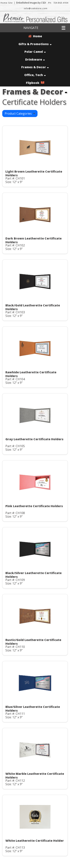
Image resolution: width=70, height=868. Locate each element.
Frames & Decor (35, 67)
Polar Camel (35, 52)
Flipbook (35, 83)
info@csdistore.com (36, 8)
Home (35, 36)
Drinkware (35, 59)
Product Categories (20, 114)
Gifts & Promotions (35, 44)
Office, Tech (35, 75)
